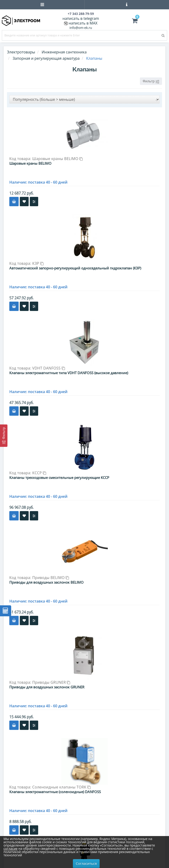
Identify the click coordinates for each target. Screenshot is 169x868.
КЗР (38, 263)
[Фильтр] (4, 436)
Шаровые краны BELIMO (58, 159)
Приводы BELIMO (51, 578)
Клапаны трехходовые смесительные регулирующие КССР (59, 478)
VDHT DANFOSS (49, 368)
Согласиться (86, 863)
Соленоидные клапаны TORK (62, 787)
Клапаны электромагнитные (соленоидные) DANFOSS (55, 792)
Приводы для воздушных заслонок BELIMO (46, 582)
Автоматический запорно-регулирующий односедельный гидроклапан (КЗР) (75, 268)
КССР (39, 473)
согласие (10, 849)
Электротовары (21, 52)
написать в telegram (81, 18)
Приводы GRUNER (51, 682)
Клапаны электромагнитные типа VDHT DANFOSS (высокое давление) (69, 373)
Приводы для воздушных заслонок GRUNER (47, 687)
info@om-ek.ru (81, 28)
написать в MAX (83, 23)
